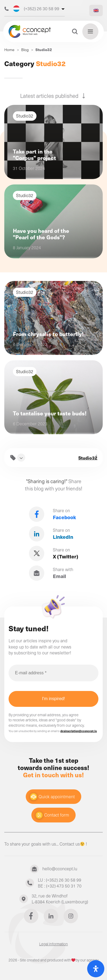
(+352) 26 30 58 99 (36, 9)
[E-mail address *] (53, 673)
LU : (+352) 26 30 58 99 (60, 880)
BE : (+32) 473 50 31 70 (60, 886)
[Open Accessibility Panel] (96, 969)
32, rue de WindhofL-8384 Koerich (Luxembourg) (60, 899)
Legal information (53, 944)
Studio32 (88, 458)
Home (9, 50)
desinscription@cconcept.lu (79, 731)
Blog (25, 50)
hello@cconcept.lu (60, 869)
